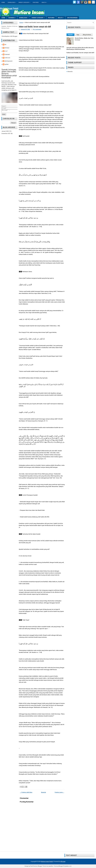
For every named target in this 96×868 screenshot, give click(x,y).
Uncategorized (72, 18)
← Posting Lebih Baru (26, 792)
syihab (7, 64)
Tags (78, 35)
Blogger (15, 36)
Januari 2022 (5, 132)
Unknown (7, 58)
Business (13, 17)
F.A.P (6, 51)
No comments (37, 29)
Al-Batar (7, 48)
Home (3, 2)
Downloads (12, 2)
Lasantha (51, 866)
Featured (36, 2)
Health (45, 2)
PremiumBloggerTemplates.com (63, 866)
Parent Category (25, 2)
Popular (70, 35)
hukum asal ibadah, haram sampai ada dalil (35, 26)
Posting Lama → (59, 792)
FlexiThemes (34, 866)
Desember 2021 (6, 134)
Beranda (43, 792)
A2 (5, 45)
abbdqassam (9, 61)
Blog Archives (87, 35)
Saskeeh (7, 54)
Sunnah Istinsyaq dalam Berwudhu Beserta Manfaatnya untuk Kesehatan (80, 48)
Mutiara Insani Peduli (9, 8)
